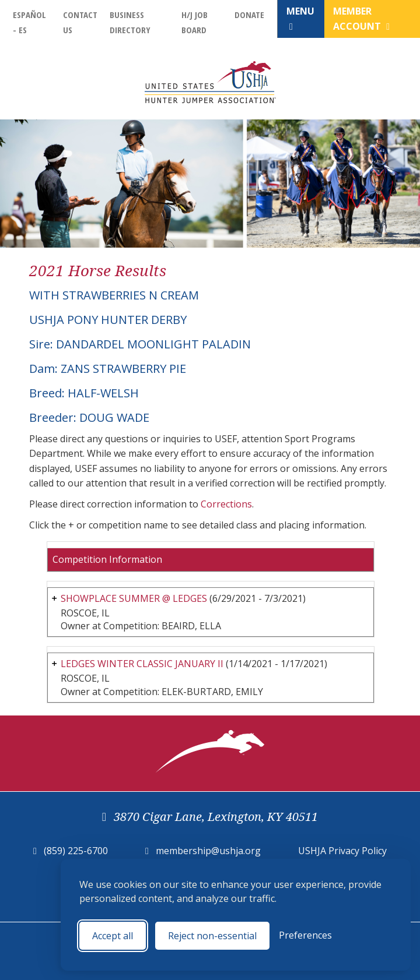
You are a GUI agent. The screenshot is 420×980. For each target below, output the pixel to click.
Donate (249, 15)
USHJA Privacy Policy (342, 851)
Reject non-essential (212, 936)
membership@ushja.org (208, 851)
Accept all (113, 936)
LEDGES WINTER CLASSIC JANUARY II (142, 664)
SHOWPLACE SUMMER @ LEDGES (134, 598)
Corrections (226, 504)
